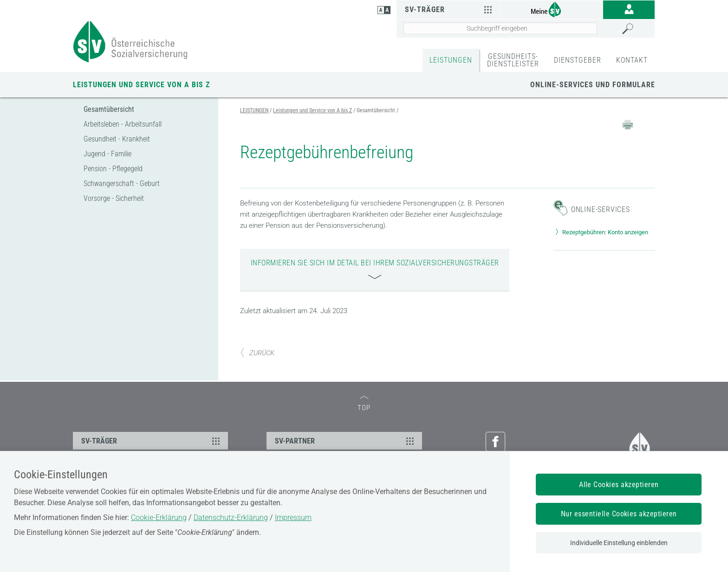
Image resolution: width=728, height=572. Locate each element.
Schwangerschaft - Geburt (122, 183)
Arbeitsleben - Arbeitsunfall (123, 124)
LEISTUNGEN (451, 60)
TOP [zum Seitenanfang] (364, 404)
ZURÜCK (257, 353)
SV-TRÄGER (152, 441)
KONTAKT (632, 60)
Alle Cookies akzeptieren (619, 485)
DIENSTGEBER (578, 60)
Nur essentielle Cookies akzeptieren (619, 514)
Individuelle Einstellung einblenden (619, 543)
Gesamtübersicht (109, 109)
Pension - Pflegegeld (113, 169)
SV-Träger (450, 9)
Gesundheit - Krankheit (117, 139)
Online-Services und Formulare (593, 85)
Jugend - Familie (107, 154)
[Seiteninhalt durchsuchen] (500, 28)
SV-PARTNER (345, 441)
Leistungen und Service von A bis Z (141, 85)
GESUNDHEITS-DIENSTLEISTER (513, 60)
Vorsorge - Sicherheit (114, 198)
